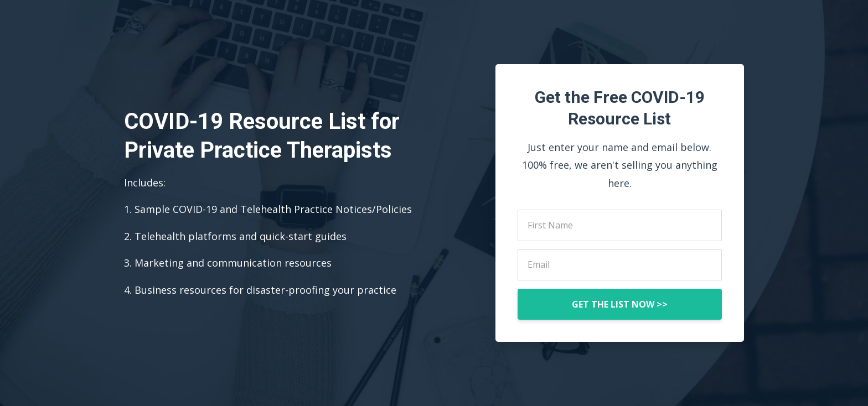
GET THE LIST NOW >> (620, 304)
